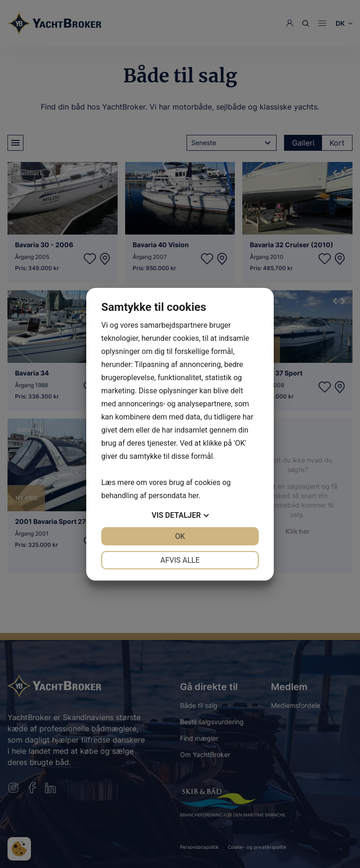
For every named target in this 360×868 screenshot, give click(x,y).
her (193, 496)
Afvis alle (180, 560)
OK (180, 536)
